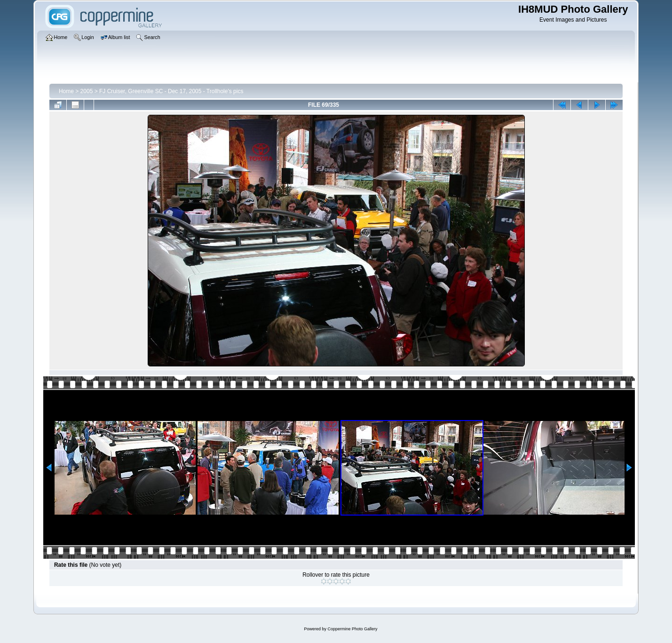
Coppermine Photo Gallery (352, 629)
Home (66, 91)
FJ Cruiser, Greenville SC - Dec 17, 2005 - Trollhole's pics (171, 91)
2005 (87, 91)
